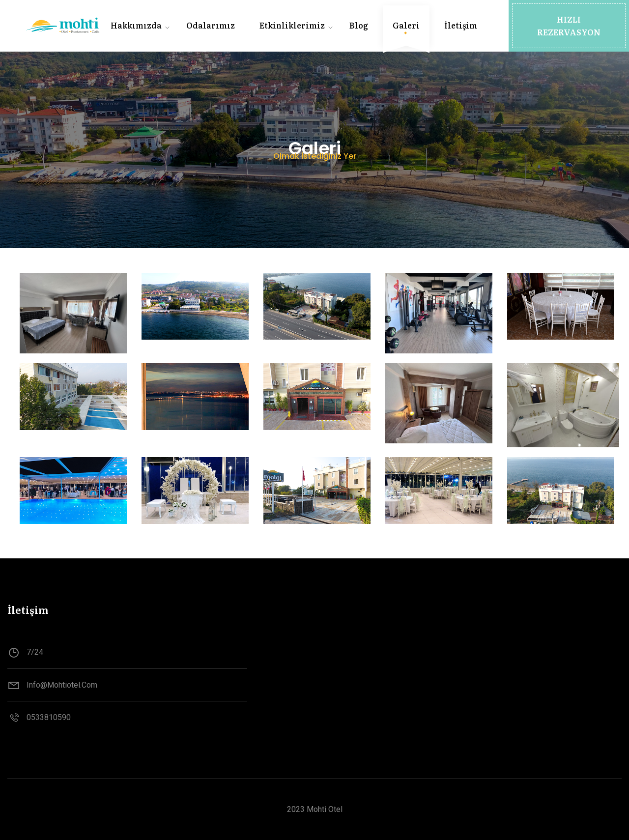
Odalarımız (211, 25)
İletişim (461, 25)
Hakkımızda (136, 25)
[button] (569, 26)
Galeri (406, 25)
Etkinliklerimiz (292, 25)
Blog (359, 25)
